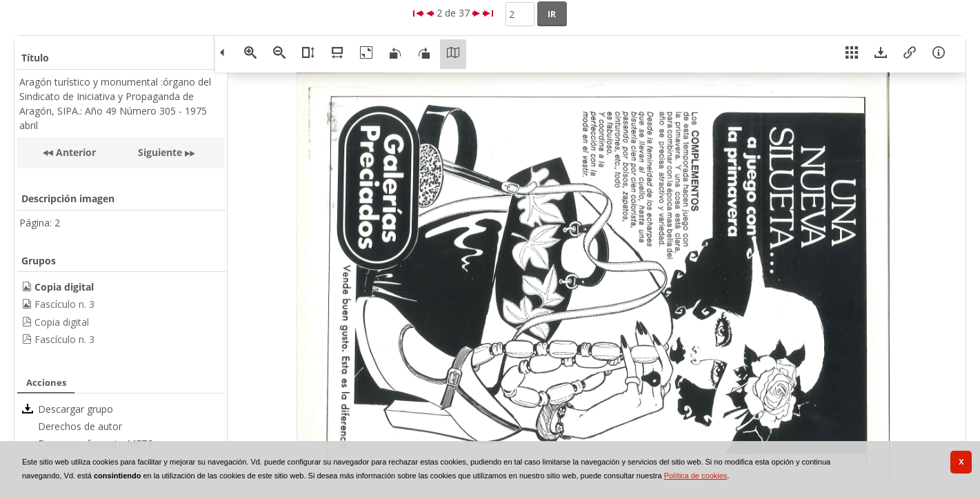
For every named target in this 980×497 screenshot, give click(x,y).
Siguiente (160, 152)
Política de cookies (696, 476)
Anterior (74, 152)
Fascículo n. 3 (64, 304)
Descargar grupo (76, 409)
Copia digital (62, 322)
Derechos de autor (80, 426)
